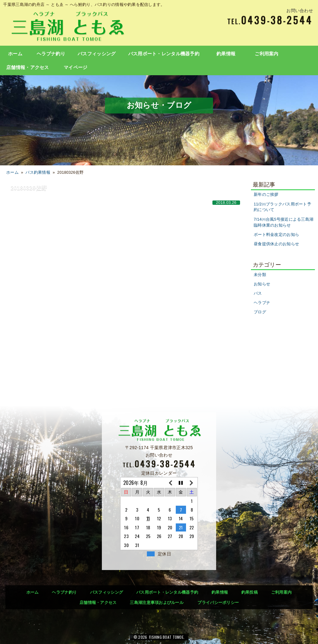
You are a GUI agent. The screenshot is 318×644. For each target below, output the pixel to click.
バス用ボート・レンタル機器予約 (164, 54)
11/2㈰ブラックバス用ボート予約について (282, 207)
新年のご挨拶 (266, 195)
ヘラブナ (262, 303)
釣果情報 (226, 54)
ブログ (260, 312)
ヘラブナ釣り (51, 54)
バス (258, 293)
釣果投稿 (250, 592)
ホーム (15, 54)
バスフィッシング (97, 54)
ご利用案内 (266, 54)
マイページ (75, 67)
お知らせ (262, 284)
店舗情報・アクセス (28, 67)
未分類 (260, 275)
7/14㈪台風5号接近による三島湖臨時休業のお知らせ (284, 222)
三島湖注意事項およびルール (157, 603)
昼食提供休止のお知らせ (276, 244)
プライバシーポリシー (218, 603)
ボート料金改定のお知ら (276, 235)
